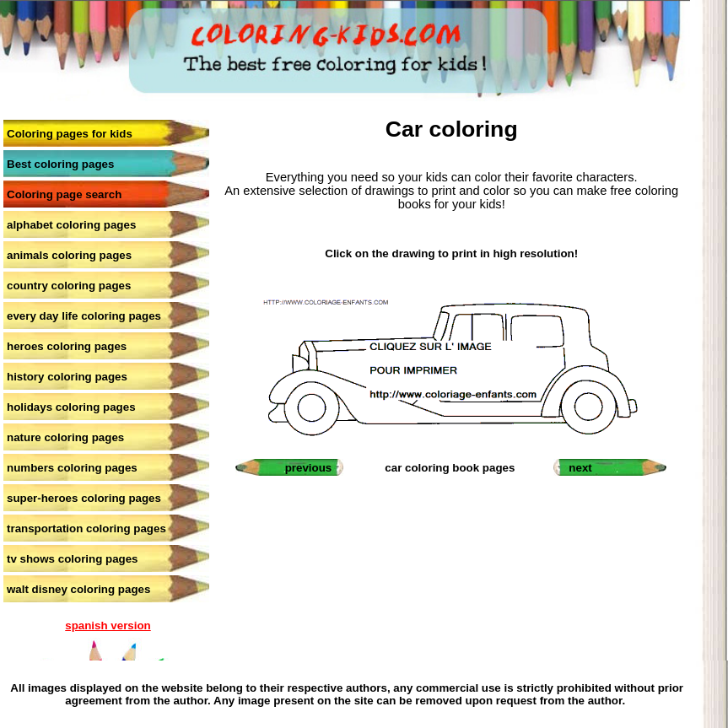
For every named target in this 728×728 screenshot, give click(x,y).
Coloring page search (64, 194)
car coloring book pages (450, 468)
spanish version (108, 626)
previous (309, 468)
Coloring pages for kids (70, 134)
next (580, 468)
